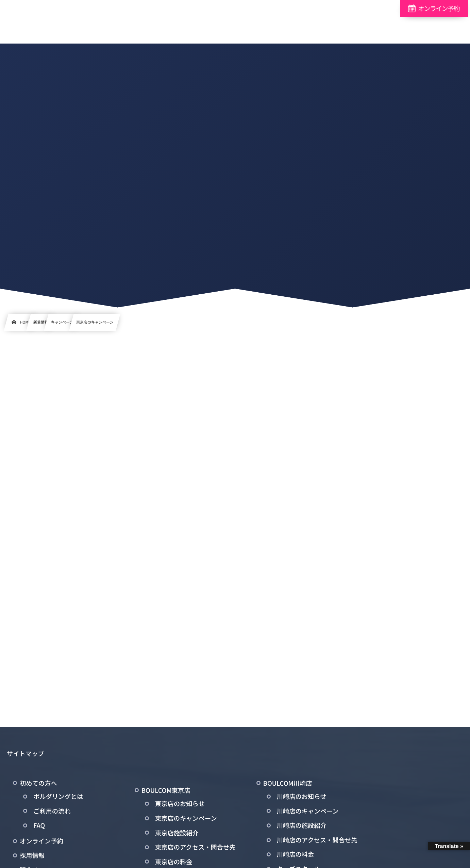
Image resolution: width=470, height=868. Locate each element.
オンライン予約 (41, 842)
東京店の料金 (174, 863)
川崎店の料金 (296, 856)
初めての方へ (38, 784)
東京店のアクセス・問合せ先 (195, 848)
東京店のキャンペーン (186, 819)
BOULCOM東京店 (166, 791)
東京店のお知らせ (180, 805)
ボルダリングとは (58, 798)
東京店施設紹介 (177, 834)
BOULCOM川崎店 (288, 784)
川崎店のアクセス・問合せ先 (317, 841)
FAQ (39, 826)
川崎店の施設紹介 (302, 826)
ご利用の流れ (52, 812)
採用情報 (32, 857)
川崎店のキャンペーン (308, 812)
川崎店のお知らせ (302, 798)
